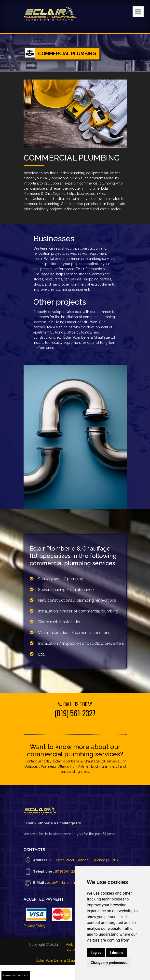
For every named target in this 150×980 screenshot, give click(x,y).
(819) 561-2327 (75, 713)
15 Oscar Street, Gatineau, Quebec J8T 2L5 (84, 860)
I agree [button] (96, 953)
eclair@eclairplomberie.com (69, 882)
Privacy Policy (35, 926)
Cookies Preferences (16, 975)
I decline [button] (117, 953)
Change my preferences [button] (109, 963)
